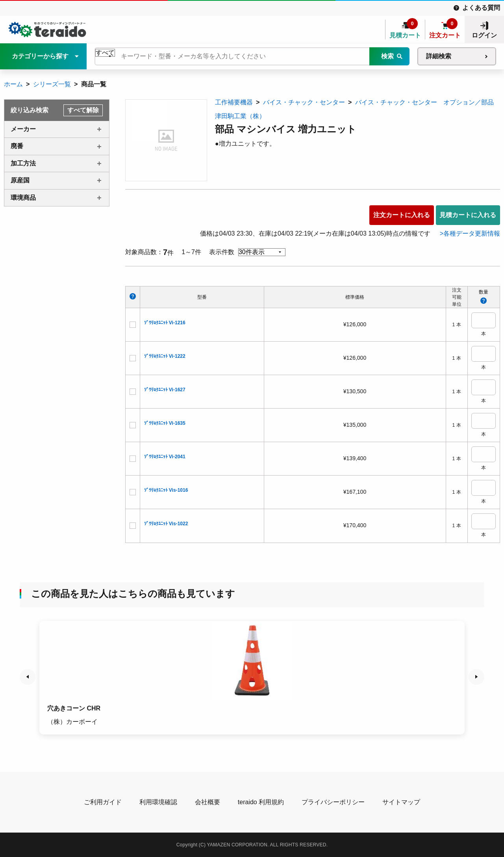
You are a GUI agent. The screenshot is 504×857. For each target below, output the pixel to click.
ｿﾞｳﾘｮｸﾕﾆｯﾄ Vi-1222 (165, 356)
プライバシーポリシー (333, 802)
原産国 (20, 180)
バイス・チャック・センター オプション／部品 (424, 102)
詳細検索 (439, 56)
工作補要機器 (234, 102)
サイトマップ (401, 802)
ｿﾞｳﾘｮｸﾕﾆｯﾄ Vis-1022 (166, 524)
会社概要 (208, 802)
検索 (387, 56)
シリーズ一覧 (52, 84)
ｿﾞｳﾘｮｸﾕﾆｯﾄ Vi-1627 (165, 390)
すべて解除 (83, 110)
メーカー (23, 129)
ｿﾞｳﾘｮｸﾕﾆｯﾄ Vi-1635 (165, 423)
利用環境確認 (158, 802)
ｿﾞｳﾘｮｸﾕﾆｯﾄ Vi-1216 (165, 323)
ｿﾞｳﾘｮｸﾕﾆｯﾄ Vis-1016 (166, 490)
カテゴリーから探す (40, 56)
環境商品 (23, 198)
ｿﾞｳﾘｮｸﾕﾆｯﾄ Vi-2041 (165, 457)
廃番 (17, 146)
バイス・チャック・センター (304, 102)
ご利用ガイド (103, 802)
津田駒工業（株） (240, 116)
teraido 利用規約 (261, 802)
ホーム (13, 84)
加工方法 (23, 163)
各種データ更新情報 (472, 233)
